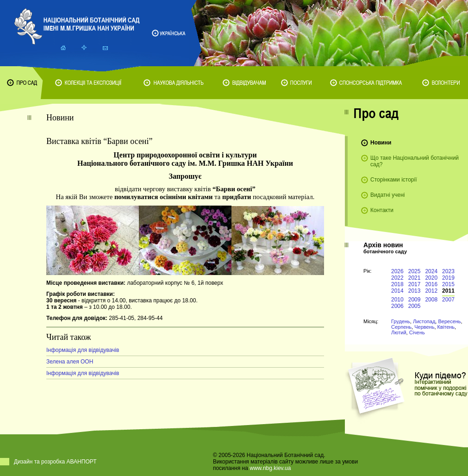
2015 (448, 284)
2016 (431, 284)
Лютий (399, 332)
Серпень (401, 327)
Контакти (382, 210)
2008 (431, 300)
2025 (415, 271)
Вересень (449, 321)
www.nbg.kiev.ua (270, 468)
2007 (448, 300)
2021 (415, 278)
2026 (397, 271)
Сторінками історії (394, 180)
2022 (397, 278)
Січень (417, 332)
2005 (415, 306)
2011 (448, 291)
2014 (397, 291)
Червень (424, 327)
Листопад (424, 321)
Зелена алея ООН (70, 362)
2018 (397, 284)
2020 (431, 278)
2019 (448, 278)
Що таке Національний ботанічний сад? (415, 161)
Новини (381, 143)
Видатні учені (387, 195)
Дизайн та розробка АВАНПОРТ (55, 462)
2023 (448, 271)
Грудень (401, 321)
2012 (431, 291)
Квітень (446, 327)
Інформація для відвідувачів (83, 350)
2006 (397, 306)
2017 (415, 284)
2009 (415, 300)
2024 (431, 271)
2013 (415, 291)
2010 (397, 300)
